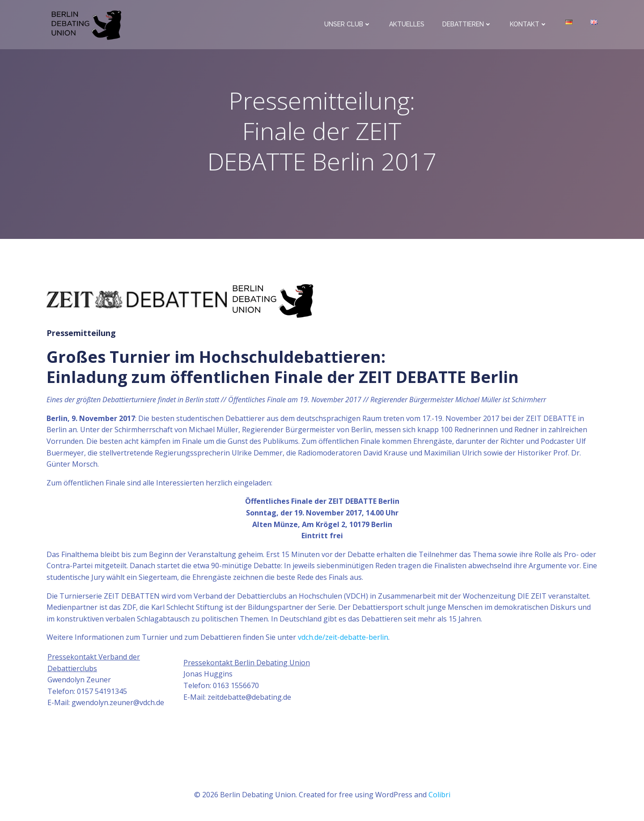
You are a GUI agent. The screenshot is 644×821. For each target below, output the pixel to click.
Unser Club (348, 24)
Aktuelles (407, 24)
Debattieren (467, 24)
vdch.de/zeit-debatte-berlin (343, 637)
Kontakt (529, 24)
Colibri (439, 795)
